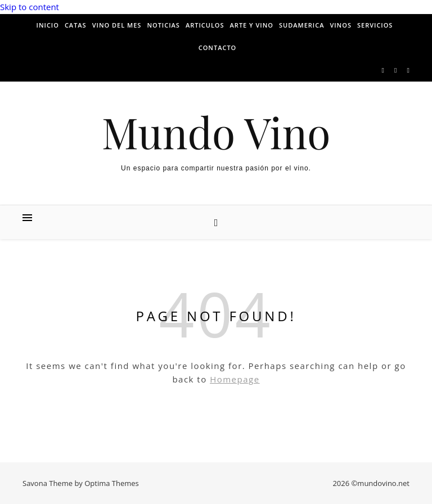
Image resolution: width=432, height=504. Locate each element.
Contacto (218, 48)
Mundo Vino (216, 132)
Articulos (205, 25)
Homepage (235, 379)
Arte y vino (252, 25)
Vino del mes (117, 25)
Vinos (341, 25)
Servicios (375, 25)
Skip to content (30, 7)
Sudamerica (301, 25)
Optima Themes (112, 483)
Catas (76, 25)
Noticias (163, 25)
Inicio (48, 25)
